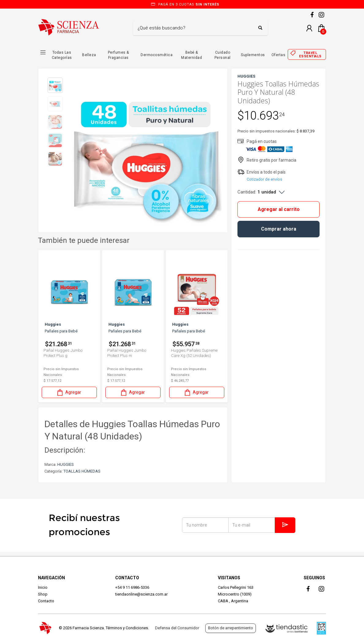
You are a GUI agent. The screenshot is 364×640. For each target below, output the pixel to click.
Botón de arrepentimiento (231, 628)
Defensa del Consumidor (177, 628)
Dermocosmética (157, 55)
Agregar (69, 392)
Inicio (43, 587)
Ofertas (279, 55)
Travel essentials (310, 55)
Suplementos (253, 55)
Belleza (89, 55)
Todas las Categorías (62, 55)
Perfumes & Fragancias (118, 55)
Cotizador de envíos (264, 179)
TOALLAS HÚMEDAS (82, 471)
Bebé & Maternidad (191, 55)
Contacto (46, 601)
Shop (43, 594)
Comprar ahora (279, 229)
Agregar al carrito (279, 209)
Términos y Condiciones (127, 628)
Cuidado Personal (223, 55)
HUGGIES (66, 464)
